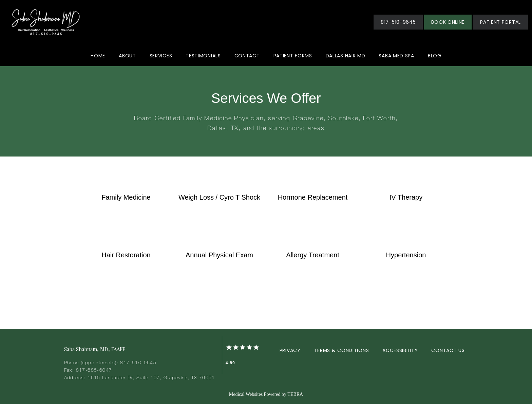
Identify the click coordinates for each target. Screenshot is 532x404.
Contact (247, 56)
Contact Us (448, 350)
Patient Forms (293, 56)
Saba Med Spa (396, 56)
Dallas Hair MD (346, 56)
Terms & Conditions (342, 350)
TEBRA (295, 394)
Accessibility (400, 350)
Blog (435, 56)
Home (98, 56)
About (127, 56)
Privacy (290, 350)
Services (161, 56)
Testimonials (203, 56)
